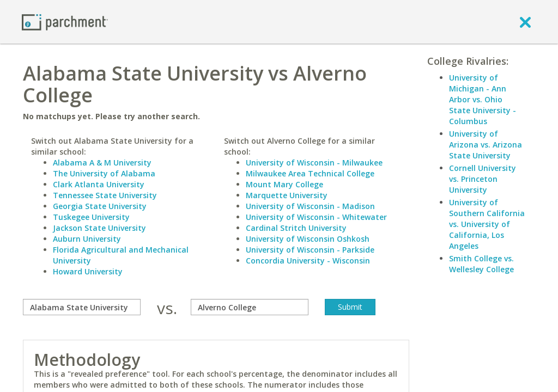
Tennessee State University (105, 195)
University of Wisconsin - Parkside (310, 250)
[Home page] (65, 22)
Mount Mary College (284, 184)
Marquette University (287, 195)
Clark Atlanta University (99, 184)
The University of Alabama (104, 173)
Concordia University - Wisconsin (308, 261)
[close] (525, 22)
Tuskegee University (91, 217)
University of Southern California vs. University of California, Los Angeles (487, 224)
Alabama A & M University (102, 163)
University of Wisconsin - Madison (310, 206)
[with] (250, 307)
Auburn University (87, 239)
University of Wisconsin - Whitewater (316, 217)
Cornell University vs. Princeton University (483, 179)
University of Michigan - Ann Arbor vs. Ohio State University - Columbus (483, 99)
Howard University (88, 271)
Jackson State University (99, 228)
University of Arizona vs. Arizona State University (486, 145)
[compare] (82, 307)
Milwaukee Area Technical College (310, 173)
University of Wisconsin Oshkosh (308, 239)
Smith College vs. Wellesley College (481, 264)
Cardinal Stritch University (296, 228)
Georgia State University (100, 206)
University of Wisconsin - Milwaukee (314, 163)
